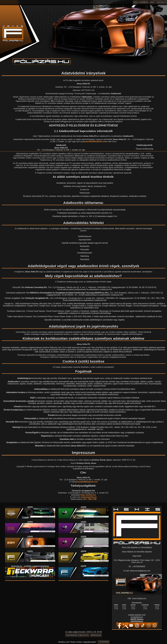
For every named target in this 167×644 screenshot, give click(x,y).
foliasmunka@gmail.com (140, 571)
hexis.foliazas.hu (70, 418)
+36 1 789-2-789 (157, 298)
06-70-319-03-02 (149, 287)
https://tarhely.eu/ (88, 495)
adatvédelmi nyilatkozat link (101, 289)
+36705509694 (104, 642)
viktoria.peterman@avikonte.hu (76, 289)
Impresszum (96, 635)
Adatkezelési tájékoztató (77, 635)
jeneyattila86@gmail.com (95, 142)
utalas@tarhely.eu (76, 300)
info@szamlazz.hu (92, 295)
